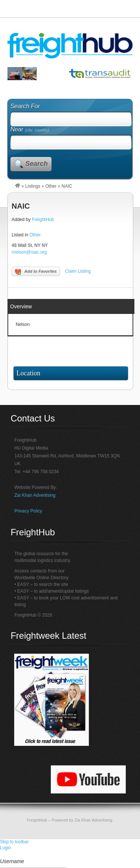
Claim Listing (78, 271)
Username (12, 861)
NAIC (21, 206)
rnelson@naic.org (29, 252)
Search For (25, 106)
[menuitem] (70, 855)
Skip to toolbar (14, 842)
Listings (33, 186)
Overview (21, 306)
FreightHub (43, 220)
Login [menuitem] (5, 848)
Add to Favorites (36, 272)
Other (51, 186)
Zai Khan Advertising (35, 495)
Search (37, 164)
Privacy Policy (28, 511)
